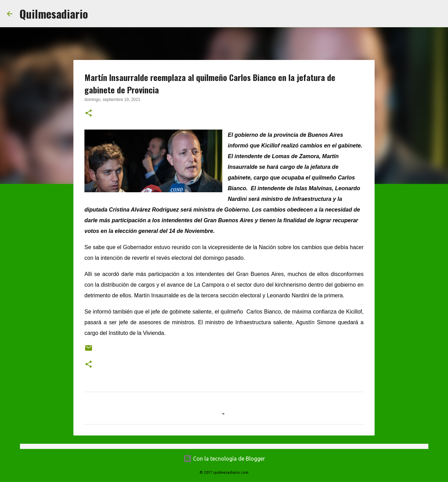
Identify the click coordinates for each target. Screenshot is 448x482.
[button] (89, 114)
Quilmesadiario (54, 14)
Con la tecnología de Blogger (224, 459)
